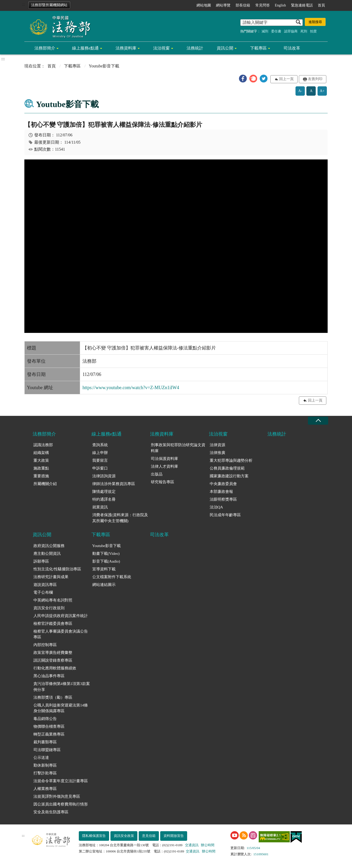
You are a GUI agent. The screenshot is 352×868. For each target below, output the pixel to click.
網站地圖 (204, 5)
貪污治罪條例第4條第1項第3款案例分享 (62, 687)
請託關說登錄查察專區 (53, 660)
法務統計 (195, 48)
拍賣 (313, 31)
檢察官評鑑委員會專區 (53, 624)
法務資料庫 (126, 48)
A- (300, 91)
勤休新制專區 (45, 765)
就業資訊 (100, 507)
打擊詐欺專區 (45, 773)
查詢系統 (100, 445)
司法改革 (292, 48)
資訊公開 (225, 48)
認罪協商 (291, 31)
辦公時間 (208, 845)
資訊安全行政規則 (49, 608)
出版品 (157, 474)
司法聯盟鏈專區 (47, 750)
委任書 (276, 31)
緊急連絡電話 (302, 5)
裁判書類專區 (45, 742)
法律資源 (217, 445)
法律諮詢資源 (104, 476)
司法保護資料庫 (164, 459)
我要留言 (100, 460)
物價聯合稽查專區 (49, 726)
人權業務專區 (45, 789)
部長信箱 (243, 5)
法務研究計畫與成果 (51, 577)
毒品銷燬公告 (45, 719)
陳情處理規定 (104, 492)
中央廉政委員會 (223, 484)
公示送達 (41, 758)
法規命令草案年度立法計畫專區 (61, 781)
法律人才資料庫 (164, 466)
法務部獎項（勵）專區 (53, 697)
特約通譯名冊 (104, 499)
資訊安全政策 (124, 836)
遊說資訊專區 (45, 585)
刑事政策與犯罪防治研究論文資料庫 (178, 448)
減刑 (265, 31)
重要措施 (41, 476)
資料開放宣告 (174, 836)
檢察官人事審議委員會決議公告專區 (61, 634)
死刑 (304, 31)
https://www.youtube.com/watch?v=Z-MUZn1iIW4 (131, 388)
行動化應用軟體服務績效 (55, 668)
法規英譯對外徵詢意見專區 (57, 796)
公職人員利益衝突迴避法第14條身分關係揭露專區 (61, 708)
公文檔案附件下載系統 (112, 577)
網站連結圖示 (104, 585)
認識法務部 (43, 445)
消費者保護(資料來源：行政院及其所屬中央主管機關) (120, 518)
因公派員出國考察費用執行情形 (61, 804)
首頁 (321, 5)
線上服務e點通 (85, 48)
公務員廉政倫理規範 (227, 468)
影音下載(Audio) (106, 561)
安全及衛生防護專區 (51, 812)
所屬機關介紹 (45, 484)
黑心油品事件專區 (49, 676)
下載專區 (258, 48)
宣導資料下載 (104, 569)
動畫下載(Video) (106, 554)
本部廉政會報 (221, 492)
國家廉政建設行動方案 (229, 476)
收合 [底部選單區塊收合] (318, 421)
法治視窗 (161, 48)
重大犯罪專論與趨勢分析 (231, 460)
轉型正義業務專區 (49, 734)
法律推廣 (217, 453)
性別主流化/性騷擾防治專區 (57, 569)
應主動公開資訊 (47, 554)
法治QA (216, 507)
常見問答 (263, 5)
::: (23, 4)
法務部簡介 (45, 48)
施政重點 (41, 468)
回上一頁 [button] (286, 79)
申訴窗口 (100, 468)
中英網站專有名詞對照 (53, 600)
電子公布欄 (43, 592)
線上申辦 (100, 453)
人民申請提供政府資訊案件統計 (61, 616)
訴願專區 (41, 561)
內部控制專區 (45, 645)
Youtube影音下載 (107, 546)
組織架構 (41, 453)
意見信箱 (149, 836)
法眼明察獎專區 (223, 499)
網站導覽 (223, 5)
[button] (243, 79)
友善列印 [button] (315, 79)
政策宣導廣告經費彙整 (53, 653)
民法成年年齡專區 (225, 515)
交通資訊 (192, 845)
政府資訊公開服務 (49, 546)
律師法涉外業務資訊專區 (114, 484)
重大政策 (41, 460)
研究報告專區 (163, 482)
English (280, 5)
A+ (322, 91)
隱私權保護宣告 (94, 836)
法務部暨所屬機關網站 (49, 5)
